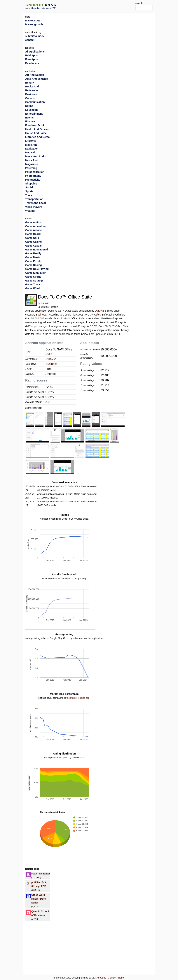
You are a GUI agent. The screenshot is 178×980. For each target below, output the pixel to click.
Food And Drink (35, 125)
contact (30, 40)
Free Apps (32, 59)
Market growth (34, 24)
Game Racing (33, 265)
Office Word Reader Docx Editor (39, 899)
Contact (112, 978)
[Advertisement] (101, 6)
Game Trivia (33, 284)
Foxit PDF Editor (41, 874)
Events (29, 118)
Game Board (33, 234)
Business (41, 315)
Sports (29, 191)
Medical (30, 152)
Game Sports (33, 277)
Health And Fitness (37, 129)
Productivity (33, 180)
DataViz (45, 303)
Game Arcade (34, 230)
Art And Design (35, 75)
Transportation (34, 199)
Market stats (33, 21)
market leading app (80, 698)
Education (32, 110)
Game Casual (33, 246)
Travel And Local (36, 203)
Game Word (32, 288)
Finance (30, 121)
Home (121, 978)
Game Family (33, 253)
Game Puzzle (33, 261)
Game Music (33, 257)
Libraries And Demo (37, 137)
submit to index (35, 36)
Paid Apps (32, 55)
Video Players (34, 207)
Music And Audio (36, 156)
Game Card (32, 238)
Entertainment (34, 114)
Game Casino (33, 242)
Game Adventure (36, 226)
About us (101, 978)
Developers (32, 63)
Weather (30, 211)
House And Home (36, 133)
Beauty (30, 83)
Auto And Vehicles (36, 79)
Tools (29, 195)
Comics (30, 98)
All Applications (35, 52)
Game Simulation (36, 273)
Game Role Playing (37, 269)
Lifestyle (30, 141)
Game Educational (36, 250)
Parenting (31, 168)
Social (29, 187)
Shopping (31, 184)
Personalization (35, 172)
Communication (35, 102)
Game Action (33, 222)
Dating (29, 106)
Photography (33, 176)
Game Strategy (34, 281)
